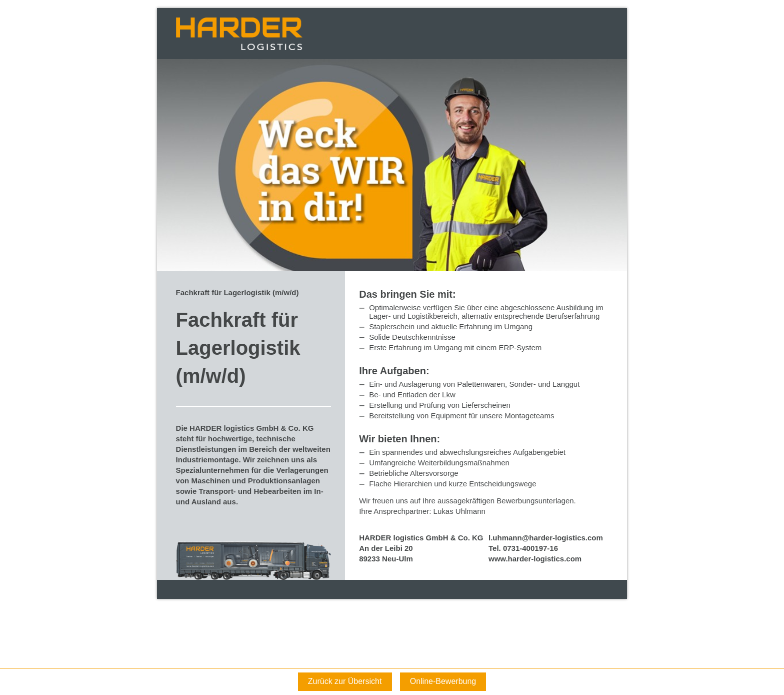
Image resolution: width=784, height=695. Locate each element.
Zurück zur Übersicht (345, 681)
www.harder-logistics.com (535, 559)
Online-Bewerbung (443, 681)
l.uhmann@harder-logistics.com (546, 538)
